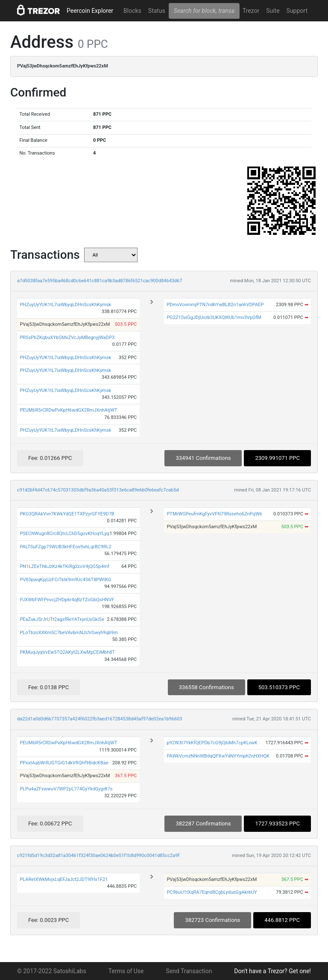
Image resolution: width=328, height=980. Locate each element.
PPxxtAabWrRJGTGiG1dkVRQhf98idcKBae (64, 763)
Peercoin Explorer (90, 11)
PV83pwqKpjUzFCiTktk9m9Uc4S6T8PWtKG (65, 580)
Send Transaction (189, 971)
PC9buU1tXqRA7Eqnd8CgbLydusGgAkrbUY (212, 892)
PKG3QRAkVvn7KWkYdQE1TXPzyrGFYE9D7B (67, 514)
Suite (273, 11)
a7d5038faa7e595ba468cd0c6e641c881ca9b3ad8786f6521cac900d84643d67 (100, 281)
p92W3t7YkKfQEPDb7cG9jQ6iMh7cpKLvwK (212, 743)
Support (297, 11)
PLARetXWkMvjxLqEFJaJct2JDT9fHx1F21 (64, 879)
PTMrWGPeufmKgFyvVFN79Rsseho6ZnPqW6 (214, 514)
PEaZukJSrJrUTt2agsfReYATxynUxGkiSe (62, 619)
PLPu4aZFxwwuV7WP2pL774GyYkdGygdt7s (66, 789)
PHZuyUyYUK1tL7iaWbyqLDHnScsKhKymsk (65, 305)
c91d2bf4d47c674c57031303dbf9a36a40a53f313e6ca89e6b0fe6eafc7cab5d (98, 490)
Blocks (132, 11)
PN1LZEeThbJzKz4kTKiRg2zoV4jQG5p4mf (64, 566)
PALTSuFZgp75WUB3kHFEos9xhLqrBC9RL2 (65, 547)
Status (157, 11)
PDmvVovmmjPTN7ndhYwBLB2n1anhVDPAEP (215, 305)
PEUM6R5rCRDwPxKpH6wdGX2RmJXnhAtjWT (68, 410)
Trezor (251, 11)
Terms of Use (126, 971)
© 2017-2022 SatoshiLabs (52, 971)
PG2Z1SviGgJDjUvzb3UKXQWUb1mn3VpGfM (214, 317)
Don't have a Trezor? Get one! (272, 971)
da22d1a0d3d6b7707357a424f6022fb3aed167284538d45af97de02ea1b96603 (100, 719)
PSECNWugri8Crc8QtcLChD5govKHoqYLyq (64, 534)
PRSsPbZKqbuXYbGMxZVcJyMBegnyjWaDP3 (67, 338)
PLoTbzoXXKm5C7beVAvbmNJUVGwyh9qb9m (69, 633)
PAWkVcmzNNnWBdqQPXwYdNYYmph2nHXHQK (218, 756)
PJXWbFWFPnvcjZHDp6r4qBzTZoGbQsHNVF (67, 600)
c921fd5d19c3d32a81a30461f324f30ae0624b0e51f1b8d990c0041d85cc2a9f (98, 856)
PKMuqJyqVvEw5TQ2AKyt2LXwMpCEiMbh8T (67, 652)
